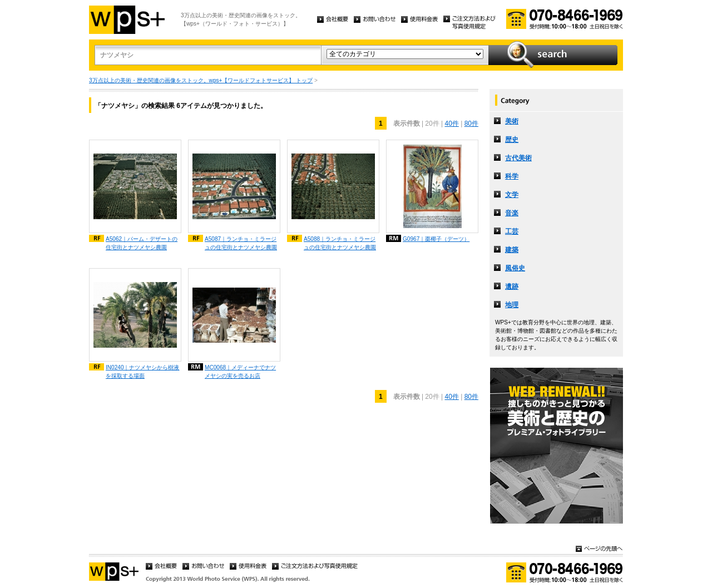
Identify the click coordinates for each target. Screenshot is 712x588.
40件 (451, 123)
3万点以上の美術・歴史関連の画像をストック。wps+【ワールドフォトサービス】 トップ (201, 80)
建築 (512, 250)
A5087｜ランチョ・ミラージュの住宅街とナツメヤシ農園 (241, 243)
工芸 (512, 231)
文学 (512, 195)
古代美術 (518, 158)
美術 (512, 121)
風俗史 (515, 268)
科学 (512, 176)
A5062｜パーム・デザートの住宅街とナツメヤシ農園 (142, 243)
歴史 (512, 140)
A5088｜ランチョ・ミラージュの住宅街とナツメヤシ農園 (340, 243)
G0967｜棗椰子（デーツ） (436, 239)
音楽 (512, 213)
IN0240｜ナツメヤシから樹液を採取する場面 (143, 372)
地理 (512, 305)
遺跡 (512, 286)
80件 (471, 123)
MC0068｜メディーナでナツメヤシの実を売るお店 (240, 372)
